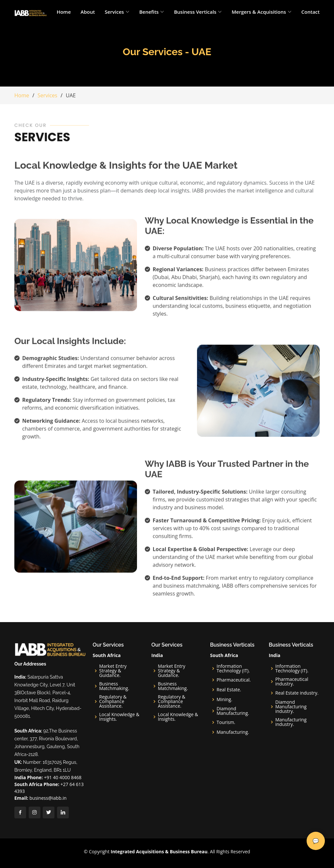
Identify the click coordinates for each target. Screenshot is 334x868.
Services (47, 95)
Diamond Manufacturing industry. (291, 707)
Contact (311, 12)
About (88, 12)
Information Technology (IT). (233, 668)
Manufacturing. (233, 732)
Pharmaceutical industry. (292, 682)
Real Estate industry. (297, 693)
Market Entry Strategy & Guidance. (113, 671)
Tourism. (226, 722)
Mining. (224, 699)
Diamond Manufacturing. (233, 711)
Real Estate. (229, 690)
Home (64, 12)
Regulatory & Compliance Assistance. (113, 701)
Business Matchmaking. (114, 686)
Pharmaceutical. (234, 680)
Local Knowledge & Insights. (119, 717)
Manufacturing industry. (291, 722)
